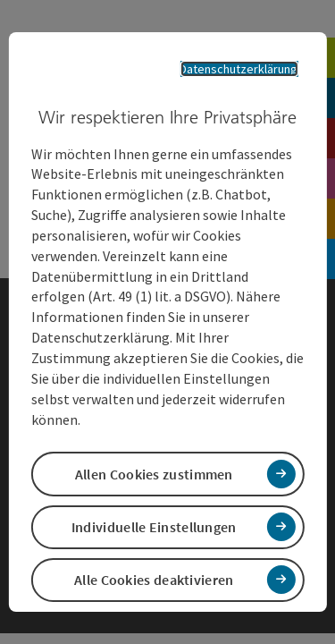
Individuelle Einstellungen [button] (154, 527)
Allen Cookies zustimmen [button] (154, 474)
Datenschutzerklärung (239, 69)
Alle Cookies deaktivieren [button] (154, 580)
